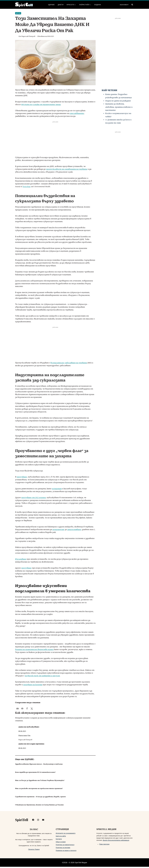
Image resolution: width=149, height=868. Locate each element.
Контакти (59, 840)
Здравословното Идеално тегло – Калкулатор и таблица (39, 765)
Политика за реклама (63, 849)
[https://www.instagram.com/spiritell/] (38, 821)
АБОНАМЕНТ (124, 5)
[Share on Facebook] (27, 709)
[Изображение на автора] (16, 36)
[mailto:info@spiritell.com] (43, 821)
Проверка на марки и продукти (66, 852)
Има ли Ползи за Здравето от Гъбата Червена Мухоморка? (40, 782)
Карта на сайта (61, 837)
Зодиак (98, 5)
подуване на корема (33, 685)
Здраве (51, 5)
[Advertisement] (55, 141)
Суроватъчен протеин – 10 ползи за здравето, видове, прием (40, 798)
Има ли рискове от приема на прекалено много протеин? (39, 790)
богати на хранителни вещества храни (34, 650)
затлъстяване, (74, 530)
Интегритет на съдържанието (66, 834)
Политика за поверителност (65, 846)
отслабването (77, 113)
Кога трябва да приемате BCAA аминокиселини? (35, 773)
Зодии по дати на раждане (118, 101)
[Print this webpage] (17, 709)
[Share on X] (32, 709)
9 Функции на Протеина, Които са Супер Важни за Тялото (39, 806)
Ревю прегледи (104, 845)
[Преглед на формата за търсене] (132, 5)
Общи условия (61, 843)
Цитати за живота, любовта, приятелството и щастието (119, 107)
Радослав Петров (28, 36)
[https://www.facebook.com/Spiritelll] (33, 821)
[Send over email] (22, 709)
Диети (61, 5)
